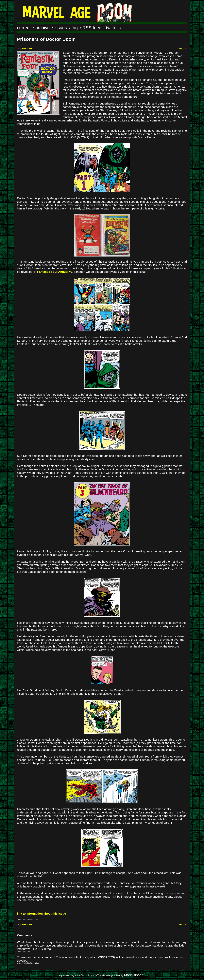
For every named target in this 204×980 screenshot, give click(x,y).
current (24, 28)
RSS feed (92, 28)
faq (75, 28)
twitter (112, 28)
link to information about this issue (41, 914)
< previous (25, 48)
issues (61, 28)
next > (182, 48)
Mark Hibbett (134, 975)
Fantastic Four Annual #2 (55, 272)
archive (43, 28)
